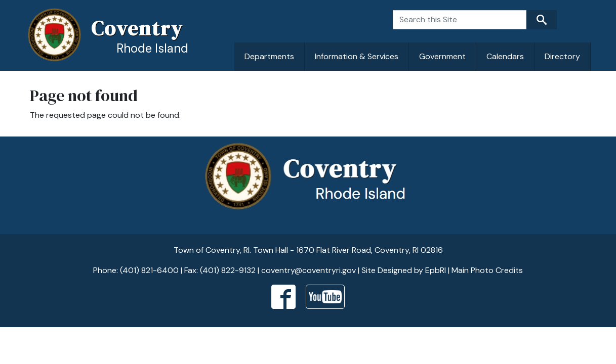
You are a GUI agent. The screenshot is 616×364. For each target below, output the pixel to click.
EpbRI (436, 270)
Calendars (505, 56)
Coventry (137, 28)
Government (442, 56)
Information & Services (357, 56)
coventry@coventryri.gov (309, 270)
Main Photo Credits (487, 270)
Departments (269, 56)
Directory (562, 56)
